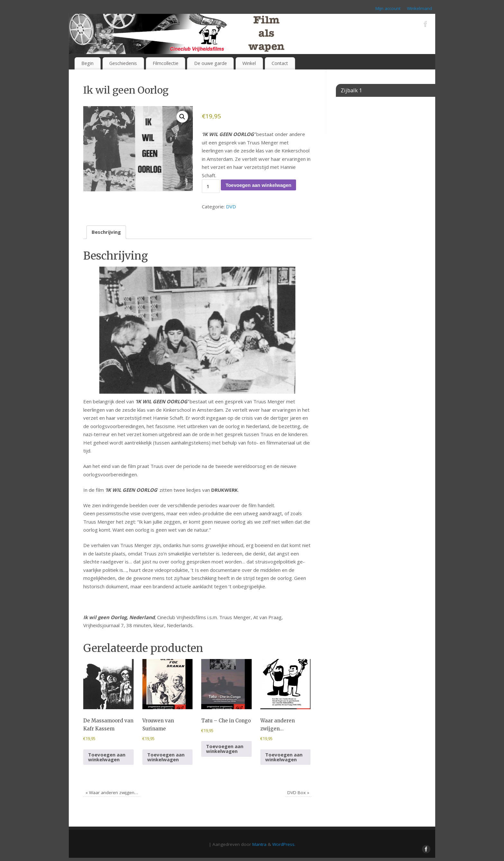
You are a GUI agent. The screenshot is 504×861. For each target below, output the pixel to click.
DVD (231, 206)
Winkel (249, 63)
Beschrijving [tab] (106, 232)
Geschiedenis (123, 63)
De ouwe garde (211, 63)
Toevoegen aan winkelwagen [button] (107, 757)
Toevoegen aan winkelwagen (259, 185)
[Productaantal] (211, 186)
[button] (182, 117)
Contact (280, 63)
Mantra (259, 844)
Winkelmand (419, 8)
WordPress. (284, 844)
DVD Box (298, 792)
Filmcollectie (166, 63)
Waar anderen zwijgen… (112, 792)
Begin (87, 63)
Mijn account (388, 8)
